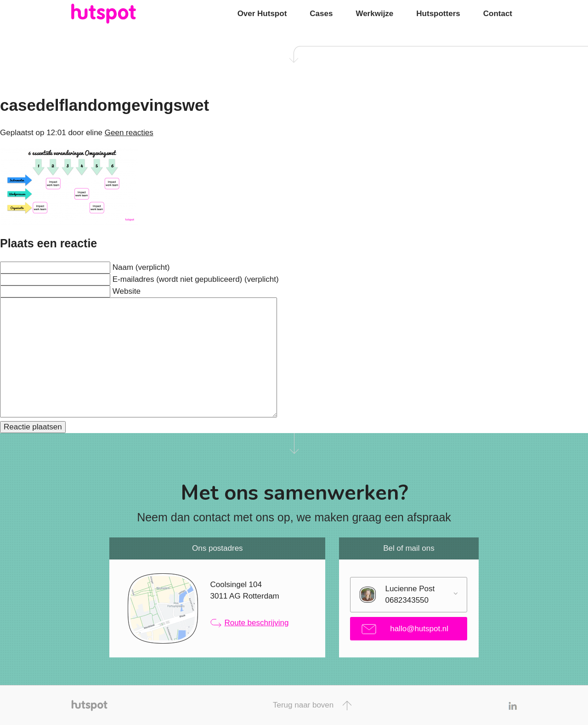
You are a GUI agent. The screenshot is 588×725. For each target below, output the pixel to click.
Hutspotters (438, 14)
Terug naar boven (312, 705)
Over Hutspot (262, 14)
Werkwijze (374, 14)
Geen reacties (129, 133)
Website (127, 291)
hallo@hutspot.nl (405, 629)
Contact (498, 14)
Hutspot (122, 14)
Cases (321, 14)
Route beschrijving (250, 623)
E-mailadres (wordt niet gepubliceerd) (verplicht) (196, 279)
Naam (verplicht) (141, 267)
